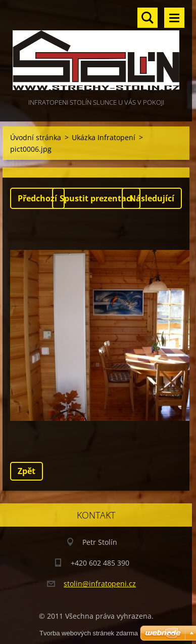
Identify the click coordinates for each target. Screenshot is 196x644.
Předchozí (37, 198)
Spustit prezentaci (96, 198)
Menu (174, 18)
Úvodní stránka (36, 137)
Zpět (27, 471)
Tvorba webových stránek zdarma (89, 633)
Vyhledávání (148, 18)
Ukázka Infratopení (104, 137)
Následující (152, 198)
